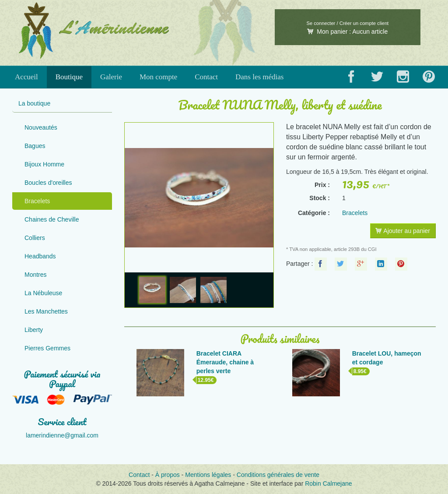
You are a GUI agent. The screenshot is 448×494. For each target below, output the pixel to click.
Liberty (34, 330)
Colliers (35, 238)
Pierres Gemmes (47, 348)
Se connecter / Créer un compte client (347, 23)
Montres (36, 275)
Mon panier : (347, 32)
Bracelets (37, 201)
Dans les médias (259, 77)
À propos (168, 475)
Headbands (40, 256)
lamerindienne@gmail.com (62, 435)
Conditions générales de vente (278, 475)
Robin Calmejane (328, 483)
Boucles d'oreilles (48, 183)
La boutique (34, 103)
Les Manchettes (46, 311)
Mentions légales (208, 475)
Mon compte (158, 77)
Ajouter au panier (403, 231)
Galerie (111, 77)
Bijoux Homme (44, 164)
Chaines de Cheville (52, 219)
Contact (206, 77)
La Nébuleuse (43, 293)
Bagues (35, 146)
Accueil (26, 77)
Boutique (69, 77)
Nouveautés (41, 127)
